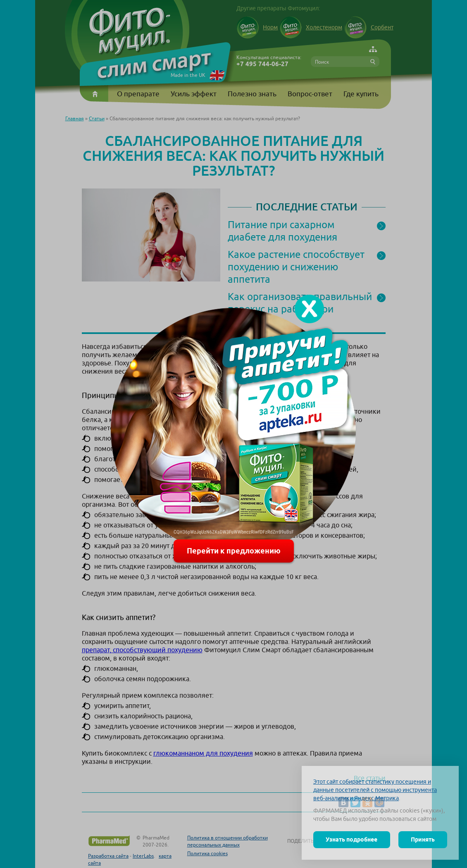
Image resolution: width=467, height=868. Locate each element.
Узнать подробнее (351, 839)
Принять (423, 839)
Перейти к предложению (234, 551)
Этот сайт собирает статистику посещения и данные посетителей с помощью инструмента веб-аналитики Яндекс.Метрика (375, 790)
